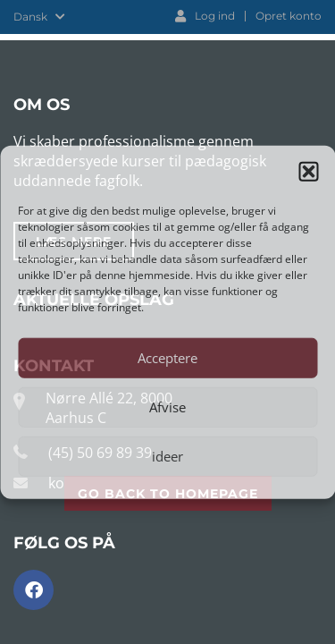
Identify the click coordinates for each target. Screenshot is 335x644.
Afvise (167, 407)
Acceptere (167, 358)
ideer (167, 456)
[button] (308, 172)
